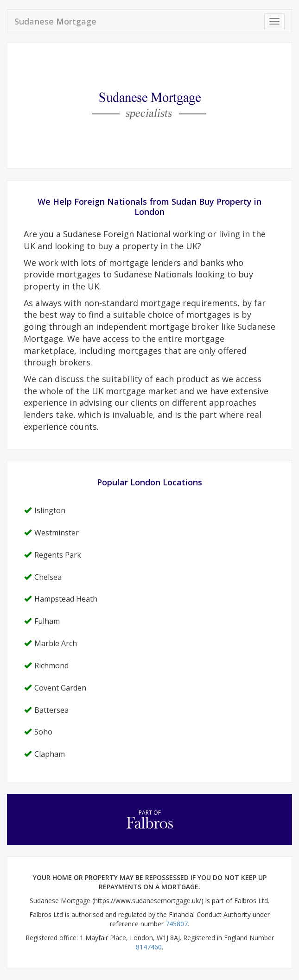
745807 (177, 924)
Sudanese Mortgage (55, 21)
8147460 (149, 947)
